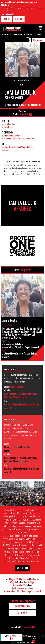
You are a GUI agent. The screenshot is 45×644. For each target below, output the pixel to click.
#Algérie (5, 150)
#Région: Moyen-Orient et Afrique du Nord (17, 147)
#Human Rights (29, 582)
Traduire (40, 40)
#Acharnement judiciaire (11, 136)
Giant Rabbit (31, 627)
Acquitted (24, 114)
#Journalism (18, 585)
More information (8, 14)
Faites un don (17, 34)
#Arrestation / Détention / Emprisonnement (18, 138)
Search (39, 34)
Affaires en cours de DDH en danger (34, 637)
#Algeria (21, 568)
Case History (23, 111)
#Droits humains (9, 124)
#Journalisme (7, 127)
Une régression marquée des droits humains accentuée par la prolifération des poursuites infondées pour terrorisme (22, 378)
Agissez (23, 613)
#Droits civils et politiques (15, 447)
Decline (19, 19)
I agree (7, 19)
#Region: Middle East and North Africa (24, 579)
